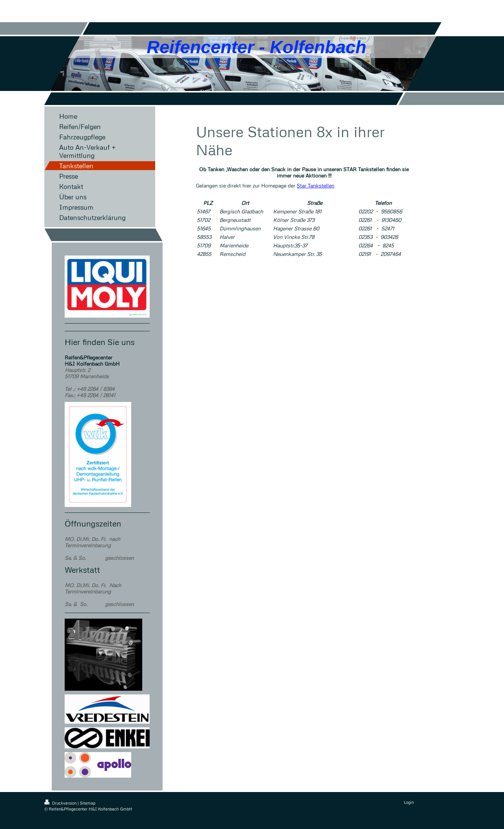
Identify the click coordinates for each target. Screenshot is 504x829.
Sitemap (88, 803)
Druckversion (61, 803)
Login (409, 802)
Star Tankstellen (316, 185)
